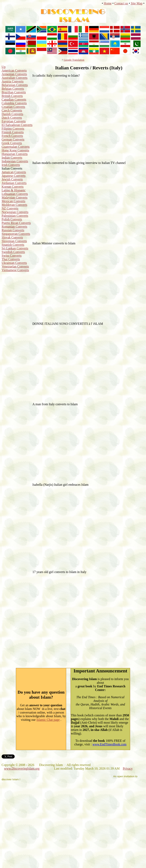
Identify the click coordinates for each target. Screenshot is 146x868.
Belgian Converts (13, 89)
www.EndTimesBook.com (109, 744)
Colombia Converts (14, 103)
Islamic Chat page (48, 720)
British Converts (12, 96)
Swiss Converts (12, 256)
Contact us (121, 3)
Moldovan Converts (14, 205)
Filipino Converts (13, 129)
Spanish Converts (13, 245)
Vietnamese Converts (15, 270)
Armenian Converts (14, 74)
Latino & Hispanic (14, 190)
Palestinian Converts (15, 216)
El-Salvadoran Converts (17, 125)
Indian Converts (12, 158)
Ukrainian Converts (14, 263)
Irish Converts (11, 165)
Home (108, 3)
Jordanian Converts (14, 183)
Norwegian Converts (15, 212)
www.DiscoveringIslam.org (22, 768)
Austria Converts (13, 81)
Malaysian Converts (14, 197)
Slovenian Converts (14, 241)
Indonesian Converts (15, 161)
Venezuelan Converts (15, 266)
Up (4, 67)
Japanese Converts (14, 176)
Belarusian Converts (15, 85)
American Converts (14, 70)
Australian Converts (14, 78)
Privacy (128, 768)
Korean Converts (13, 187)
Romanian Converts (14, 227)
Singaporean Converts (16, 234)
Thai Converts (11, 259)
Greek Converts (12, 143)
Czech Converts (12, 110)
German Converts (13, 139)
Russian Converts (13, 230)
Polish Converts (12, 219)
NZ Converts (10, 208)
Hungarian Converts (15, 154)
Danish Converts (12, 114)
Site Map (137, 3)
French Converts (12, 136)
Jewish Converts (12, 179)
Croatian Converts (13, 107)
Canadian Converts (14, 100)
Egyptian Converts (14, 121)
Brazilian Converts (14, 92)
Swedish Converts (13, 252)
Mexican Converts (13, 201)
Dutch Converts (12, 118)
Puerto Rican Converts (16, 223)
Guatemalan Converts (16, 147)
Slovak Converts (12, 237)
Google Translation (74, 60)
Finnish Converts (13, 132)
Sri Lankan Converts (15, 248)
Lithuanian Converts (15, 194)
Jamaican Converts (14, 172)
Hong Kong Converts (15, 150)
